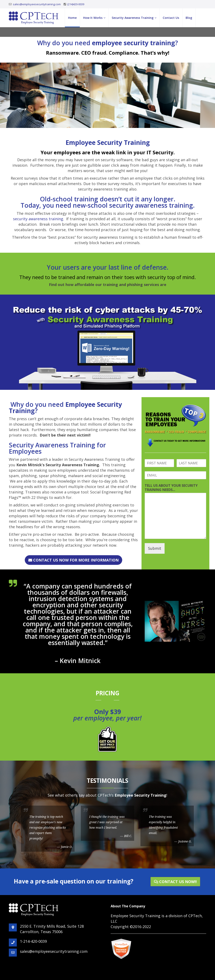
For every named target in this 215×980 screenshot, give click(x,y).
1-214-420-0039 (33, 941)
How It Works (93, 18)
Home (72, 18)
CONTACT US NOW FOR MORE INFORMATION (73, 560)
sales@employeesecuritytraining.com (37, 4)
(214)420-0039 (76, 4)
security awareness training (38, 219)
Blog (189, 18)
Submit (155, 548)
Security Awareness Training (133, 18)
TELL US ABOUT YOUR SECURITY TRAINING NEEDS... (171, 488)
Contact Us (171, 18)
